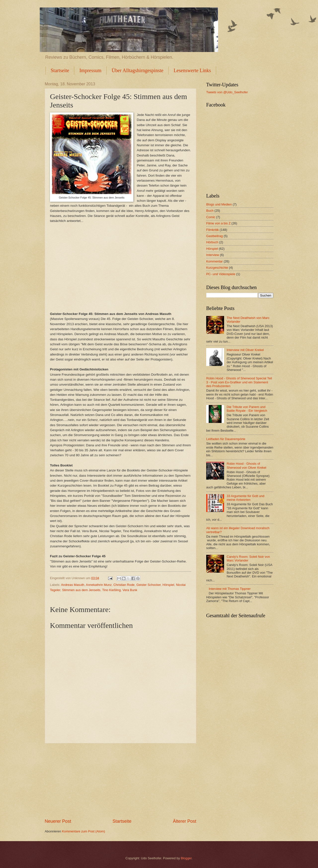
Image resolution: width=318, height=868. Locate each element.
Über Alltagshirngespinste (137, 70)
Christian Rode (124, 585)
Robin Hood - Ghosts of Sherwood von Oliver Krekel (246, 465)
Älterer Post (185, 821)
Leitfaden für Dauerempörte (226, 439)
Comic (211, 217)
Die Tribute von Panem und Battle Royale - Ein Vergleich (247, 409)
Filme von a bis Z (218, 223)
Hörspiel (168, 585)
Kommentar (215, 261)
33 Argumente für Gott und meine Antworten (245, 498)
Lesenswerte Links (192, 70)
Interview (213, 255)
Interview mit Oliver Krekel (245, 350)
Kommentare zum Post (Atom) (83, 831)
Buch (210, 211)
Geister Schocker (149, 585)
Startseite (60, 70)
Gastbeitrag (215, 236)
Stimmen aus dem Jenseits (81, 590)
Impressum (90, 70)
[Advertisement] (120, 781)
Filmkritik (213, 230)
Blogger (186, 858)
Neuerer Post (58, 821)
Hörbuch (212, 242)
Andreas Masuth (73, 585)
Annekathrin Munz (99, 585)
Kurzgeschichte (217, 268)
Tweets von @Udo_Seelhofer (227, 92)
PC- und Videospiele (221, 274)
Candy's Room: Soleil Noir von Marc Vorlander (248, 559)
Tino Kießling (111, 590)
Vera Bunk (130, 590)
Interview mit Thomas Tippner (230, 589)
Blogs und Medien (219, 204)
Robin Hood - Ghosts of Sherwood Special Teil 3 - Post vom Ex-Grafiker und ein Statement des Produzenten (239, 382)
